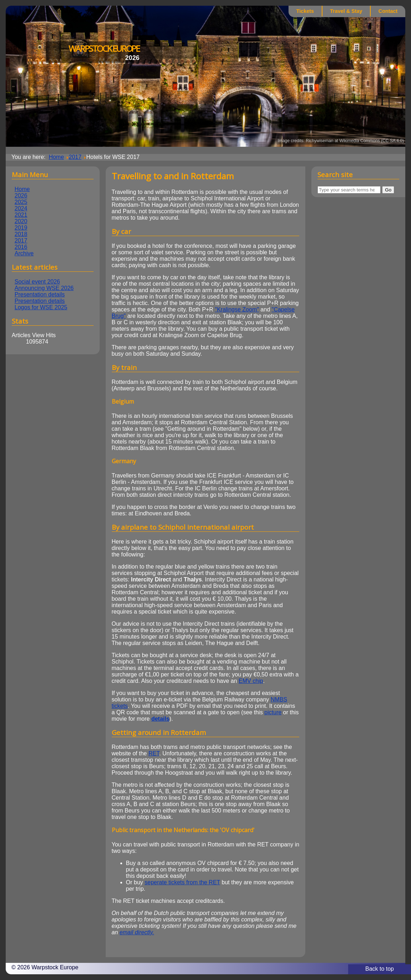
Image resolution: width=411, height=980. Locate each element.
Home (22, 189)
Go (388, 190)
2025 (21, 202)
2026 (21, 196)
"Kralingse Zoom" (237, 309)
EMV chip (251, 681)
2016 (21, 247)
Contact (388, 11)
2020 (21, 221)
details (161, 719)
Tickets (305, 11)
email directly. (137, 932)
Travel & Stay (346, 11)
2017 (21, 241)
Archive (24, 253)
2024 (21, 208)
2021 (21, 215)
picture (273, 712)
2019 (21, 228)
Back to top (380, 969)
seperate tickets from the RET (182, 882)
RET (154, 753)
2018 (21, 234)
